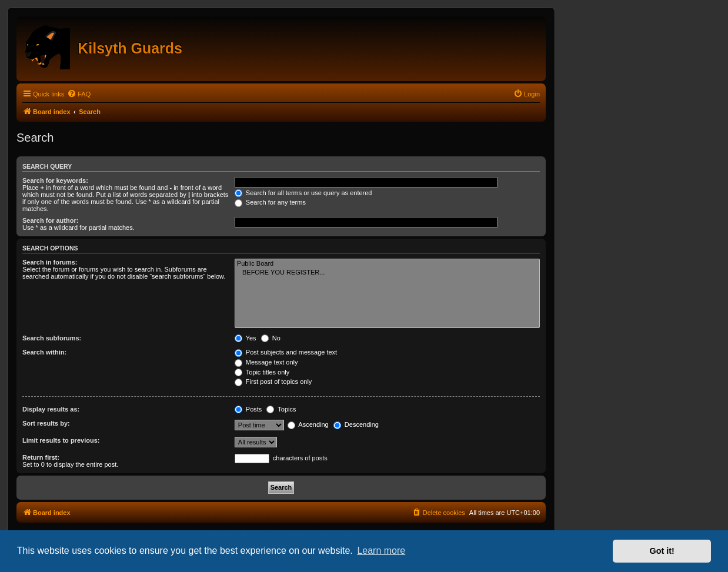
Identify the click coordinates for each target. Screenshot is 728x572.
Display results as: (51, 409)
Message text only (266, 362)
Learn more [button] (381, 551)
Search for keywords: (55, 180)
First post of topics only (273, 382)
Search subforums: (52, 338)
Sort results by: (46, 423)
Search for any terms (270, 202)
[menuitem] (79, 94)
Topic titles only (262, 372)
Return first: (41, 457)
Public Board (387, 264)
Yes (246, 338)
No (271, 338)
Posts (248, 409)
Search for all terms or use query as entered (303, 193)
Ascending (308, 424)
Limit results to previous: (61, 440)
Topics (281, 409)
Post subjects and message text (286, 352)
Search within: (44, 352)
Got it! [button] (662, 551)
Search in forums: (50, 262)
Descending (356, 424)
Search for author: (50, 220)
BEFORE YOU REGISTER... (387, 273)
